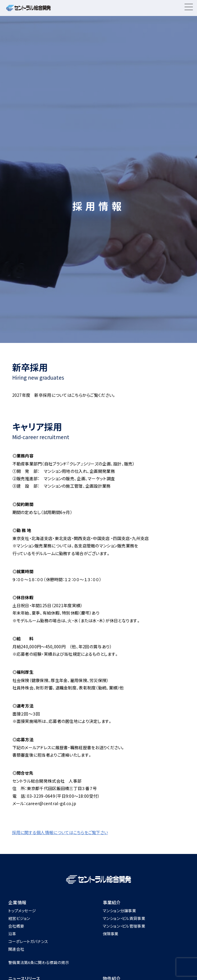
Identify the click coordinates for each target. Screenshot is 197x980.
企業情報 (17, 902)
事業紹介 (112, 902)
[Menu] (189, 8)
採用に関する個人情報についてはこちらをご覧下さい (60, 832)
